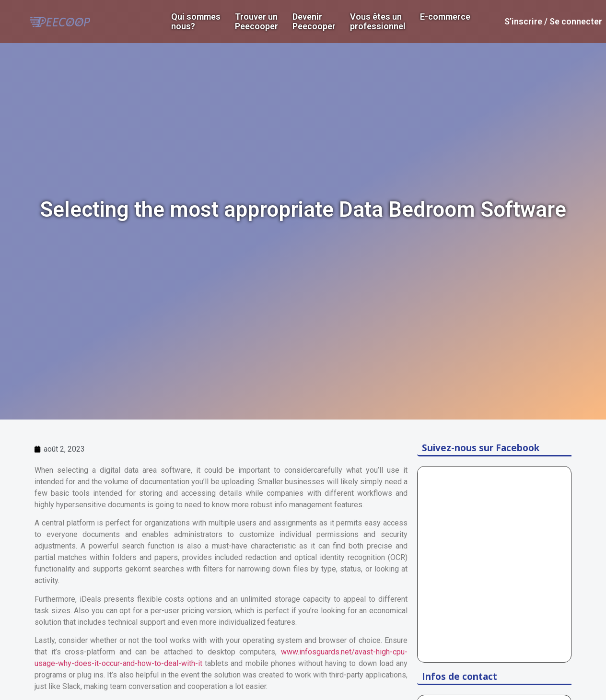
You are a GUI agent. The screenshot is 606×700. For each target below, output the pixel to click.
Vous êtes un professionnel (378, 22)
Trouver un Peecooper (256, 22)
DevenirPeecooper (314, 22)
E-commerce (445, 17)
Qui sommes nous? (196, 22)
